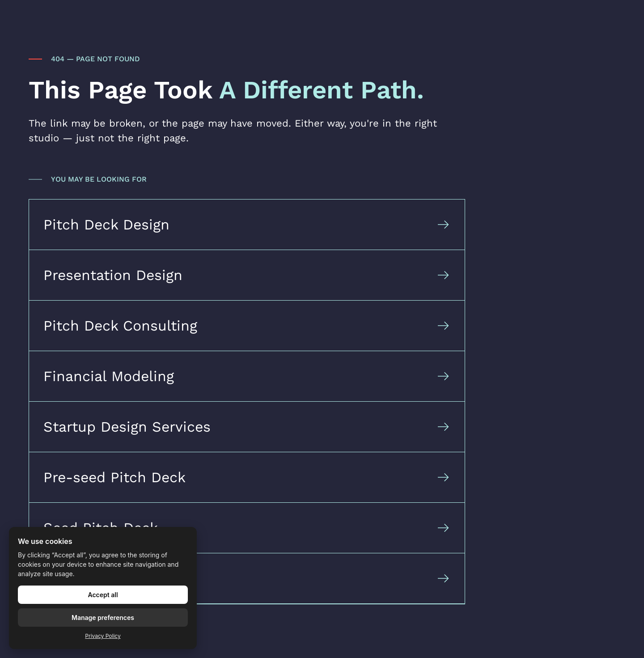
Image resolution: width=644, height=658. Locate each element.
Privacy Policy (103, 636)
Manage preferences (103, 618)
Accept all (103, 595)
